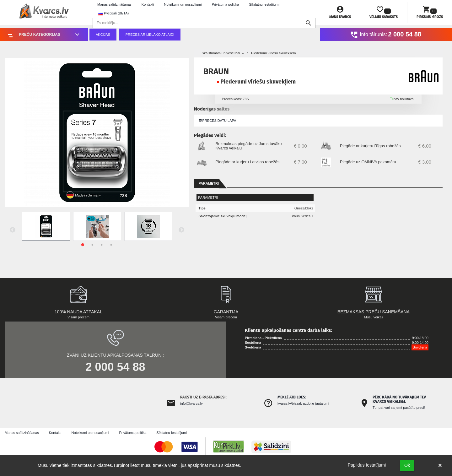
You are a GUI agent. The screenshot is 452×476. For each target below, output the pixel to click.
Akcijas (103, 35)
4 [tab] (111, 245)
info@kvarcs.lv (191, 403)
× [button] (440, 465)
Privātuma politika (225, 4)
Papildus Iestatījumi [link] (367, 465)
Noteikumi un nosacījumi (183, 4)
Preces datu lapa (218, 121)
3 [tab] (102, 245)
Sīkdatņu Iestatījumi (264, 4)
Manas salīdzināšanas (114, 4)
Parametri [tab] (209, 183)
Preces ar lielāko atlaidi (150, 35)
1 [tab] (83, 245)
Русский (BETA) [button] (113, 13)
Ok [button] (407, 465)
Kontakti (148, 4)
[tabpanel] (46, 226)
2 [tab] (92, 245)
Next (181, 230)
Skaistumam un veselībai (223, 53)
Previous (13, 230)
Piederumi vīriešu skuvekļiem (273, 53)
